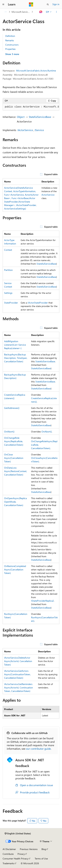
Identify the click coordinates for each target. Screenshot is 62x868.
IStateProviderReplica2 (42, 601)
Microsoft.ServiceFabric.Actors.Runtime (21, 12)
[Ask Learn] (41, 12)
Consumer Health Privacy (15, 859)
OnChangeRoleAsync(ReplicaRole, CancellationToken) (14, 441)
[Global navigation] (3, 4)
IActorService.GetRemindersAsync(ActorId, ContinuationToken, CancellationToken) (19, 688)
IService (39, 130)
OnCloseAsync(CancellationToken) (14, 458)
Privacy (21, 854)
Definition (10, 36)
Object (21, 117)
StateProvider (11, 303)
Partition (8, 270)
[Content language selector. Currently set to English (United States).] (18, 834)
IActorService (25, 130)
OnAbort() (9, 432)
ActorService (48, 195)
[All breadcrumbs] (6, 12)
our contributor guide (38, 749)
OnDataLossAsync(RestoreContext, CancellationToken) (16, 471)
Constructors (12, 45)
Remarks (10, 40)
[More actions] (56, 12)
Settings (8, 293)
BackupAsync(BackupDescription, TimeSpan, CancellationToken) (16, 358)
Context (8, 250)
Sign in (56, 4)
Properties (10, 49)
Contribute (8, 854)
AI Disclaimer (9, 849)
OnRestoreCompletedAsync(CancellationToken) (15, 570)
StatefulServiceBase (40, 117)
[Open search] (48, 4)
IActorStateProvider (38, 303)
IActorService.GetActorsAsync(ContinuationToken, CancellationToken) (17, 674)
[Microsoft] (31, 4)
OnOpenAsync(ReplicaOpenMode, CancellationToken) (15, 502)
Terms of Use (41, 859)
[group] (31, 107)
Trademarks (8, 863)
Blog (44, 849)
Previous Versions (29, 849)
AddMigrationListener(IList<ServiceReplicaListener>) (15, 345)
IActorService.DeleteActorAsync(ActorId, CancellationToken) (18, 661)
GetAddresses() (12, 408)
